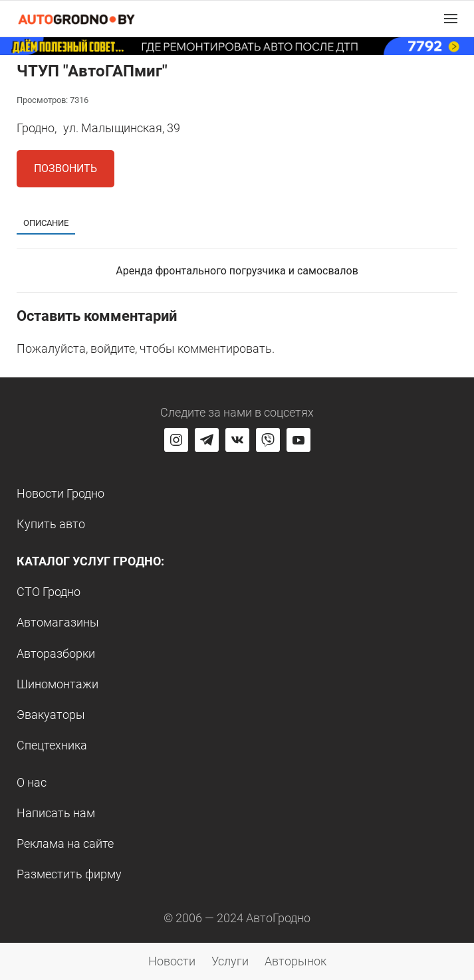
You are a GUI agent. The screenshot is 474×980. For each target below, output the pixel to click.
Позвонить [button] (65, 168)
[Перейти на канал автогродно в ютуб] (298, 440)
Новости (172, 961)
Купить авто (51, 524)
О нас (32, 782)
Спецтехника (52, 745)
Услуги (230, 961)
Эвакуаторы (51, 715)
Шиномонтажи (58, 684)
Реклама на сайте (65, 843)
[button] (451, 19)
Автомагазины (58, 622)
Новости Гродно (60, 493)
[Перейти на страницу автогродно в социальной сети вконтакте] (237, 440)
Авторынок (296, 961)
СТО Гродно (49, 592)
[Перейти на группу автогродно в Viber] (268, 440)
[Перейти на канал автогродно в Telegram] (207, 440)
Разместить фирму (69, 874)
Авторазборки (56, 653)
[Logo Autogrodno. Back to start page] (76, 18)
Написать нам (56, 813)
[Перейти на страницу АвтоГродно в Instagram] (176, 440)
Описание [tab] (46, 223)
